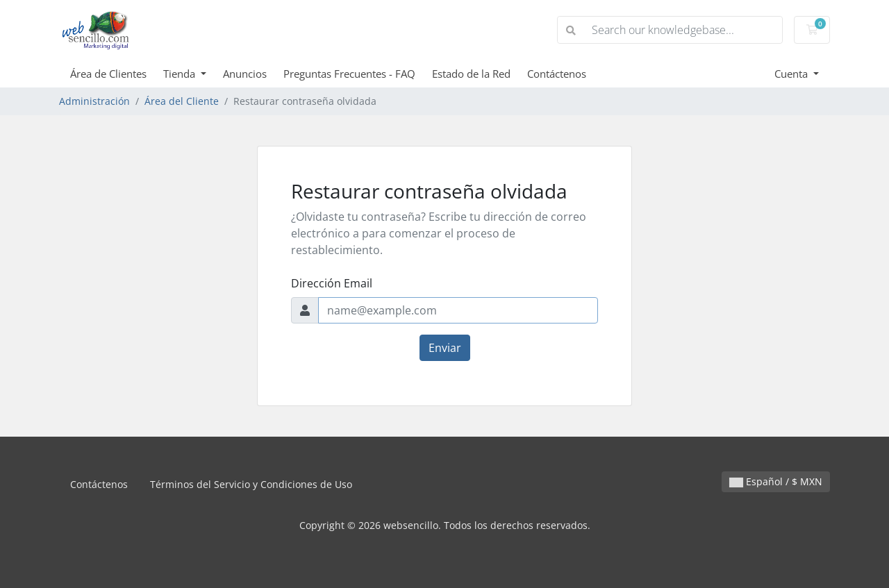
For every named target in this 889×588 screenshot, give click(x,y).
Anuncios (245, 74)
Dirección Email (332, 283)
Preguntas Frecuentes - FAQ (349, 74)
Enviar (445, 348)
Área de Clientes (108, 74)
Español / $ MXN (776, 481)
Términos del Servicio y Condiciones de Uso (251, 484)
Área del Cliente (182, 101)
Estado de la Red (471, 74)
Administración (94, 101)
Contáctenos (557, 74)
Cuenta (792, 74)
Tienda (181, 74)
